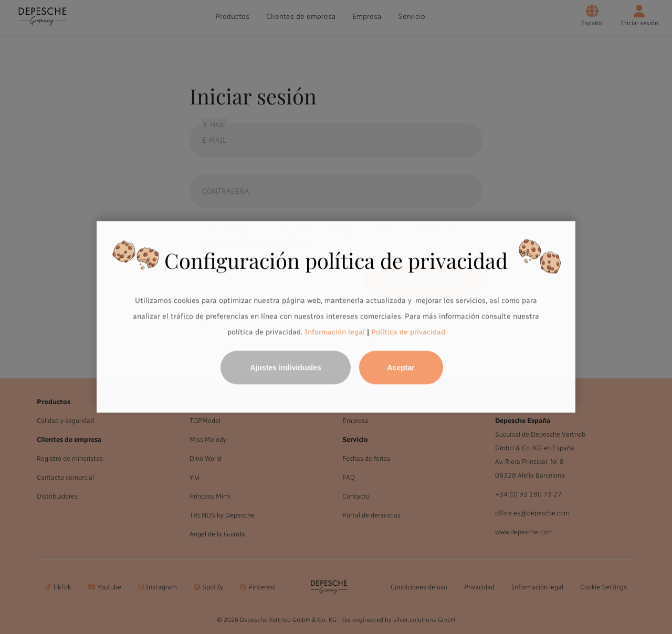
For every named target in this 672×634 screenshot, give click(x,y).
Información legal (334, 332)
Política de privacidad (408, 332)
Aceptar (401, 368)
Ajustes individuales (285, 368)
